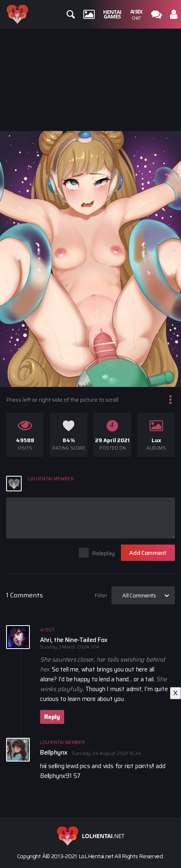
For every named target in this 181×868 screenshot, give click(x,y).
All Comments (139, 595)
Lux (156, 440)
